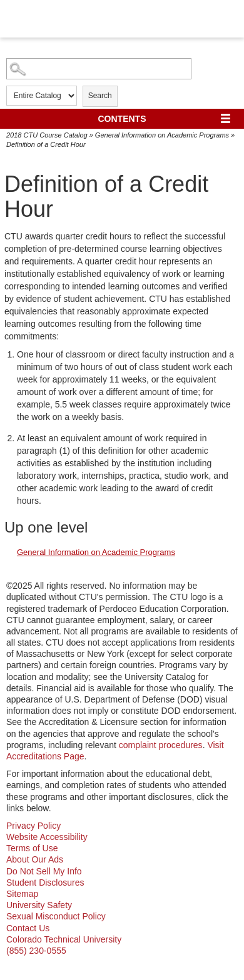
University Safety (39, 905)
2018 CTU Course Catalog (47, 135)
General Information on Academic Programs (162, 135)
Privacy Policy (33, 826)
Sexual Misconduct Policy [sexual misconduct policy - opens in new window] (56, 916)
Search (100, 96)
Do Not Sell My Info (44, 871)
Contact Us (28, 928)
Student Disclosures (45, 882)
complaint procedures (161, 745)
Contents (122, 119)
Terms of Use (32, 848)
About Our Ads (35, 859)
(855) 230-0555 (36, 951)
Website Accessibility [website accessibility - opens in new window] (47, 837)
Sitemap (22, 894)
